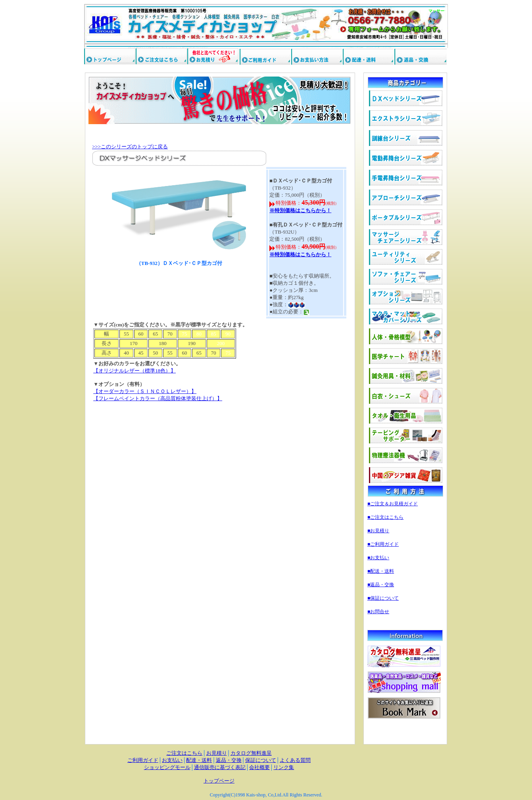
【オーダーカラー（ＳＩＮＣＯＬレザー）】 (145, 391)
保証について (261, 760)
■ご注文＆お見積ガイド (393, 504)
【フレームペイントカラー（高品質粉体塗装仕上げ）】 (158, 398)
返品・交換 (229, 760)
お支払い (172, 760)
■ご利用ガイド (383, 544)
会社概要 (259, 767)
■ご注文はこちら (385, 517)
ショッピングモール (167, 767)
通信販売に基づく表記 (220, 767)
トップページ (219, 781)
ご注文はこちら (184, 753)
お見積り (217, 753)
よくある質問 (295, 760)
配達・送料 (199, 760)
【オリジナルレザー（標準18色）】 (134, 371)
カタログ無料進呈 (251, 753)
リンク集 (284, 767)
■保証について (383, 598)
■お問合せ (378, 612)
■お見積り (378, 531)
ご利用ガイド (143, 760)
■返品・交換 (381, 585)
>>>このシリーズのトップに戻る (130, 147)
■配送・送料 (381, 571)
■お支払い (378, 558)
